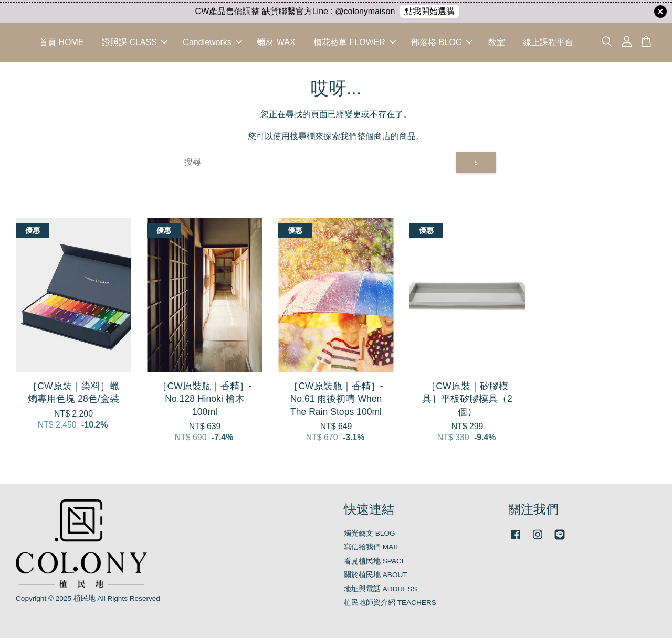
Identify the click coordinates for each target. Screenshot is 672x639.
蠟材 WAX (276, 43)
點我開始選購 (429, 11)
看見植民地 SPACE (375, 562)
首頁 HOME (61, 43)
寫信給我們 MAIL (372, 549)
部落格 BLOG (442, 43)
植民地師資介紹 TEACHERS (390, 604)
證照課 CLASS (135, 43)
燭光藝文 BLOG (370, 534)
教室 (497, 43)
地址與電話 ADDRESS (381, 590)
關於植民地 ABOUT (376, 576)
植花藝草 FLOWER (355, 43)
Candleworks (212, 43)
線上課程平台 (548, 43)
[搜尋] (316, 163)
